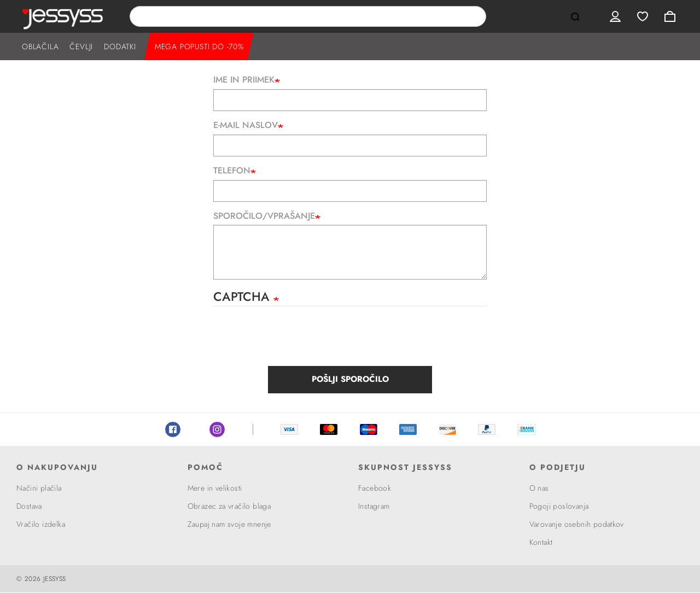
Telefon (232, 171)
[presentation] (296, 339)
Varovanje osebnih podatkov (577, 524)
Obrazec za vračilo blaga (229, 506)
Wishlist (643, 16)
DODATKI (120, 46)
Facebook (173, 429)
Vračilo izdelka (41, 524)
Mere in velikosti (215, 488)
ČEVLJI (81, 46)
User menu (615, 16)
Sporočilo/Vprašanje (264, 216)
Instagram (217, 429)
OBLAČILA (40, 46)
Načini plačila (39, 488)
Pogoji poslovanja (559, 506)
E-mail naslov (246, 125)
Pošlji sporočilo (350, 379)
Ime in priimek (244, 80)
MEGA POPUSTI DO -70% (199, 46)
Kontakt (541, 542)
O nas (539, 488)
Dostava (29, 506)
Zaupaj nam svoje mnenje (229, 524)
